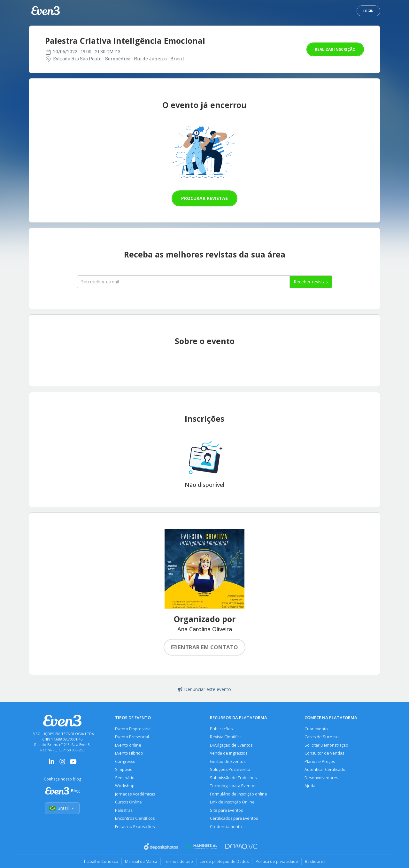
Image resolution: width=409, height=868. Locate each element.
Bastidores (315, 861)
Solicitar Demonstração (326, 745)
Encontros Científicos (135, 818)
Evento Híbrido (129, 753)
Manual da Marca (141, 861)
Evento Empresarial (133, 729)
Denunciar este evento (204, 689)
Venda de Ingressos (229, 753)
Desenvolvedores (321, 778)
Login (368, 11)
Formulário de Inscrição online (239, 794)
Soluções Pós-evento (230, 769)
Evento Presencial (132, 737)
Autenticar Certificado (325, 769)
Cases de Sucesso (322, 737)
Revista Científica (226, 737)
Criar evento (316, 729)
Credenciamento (226, 827)
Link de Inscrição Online (232, 802)
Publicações (221, 729)
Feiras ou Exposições (135, 827)
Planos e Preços (320, 761)
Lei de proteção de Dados (224, 861)
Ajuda (310, 786)
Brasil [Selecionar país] (62, 808)
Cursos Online (128, 802)
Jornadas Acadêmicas (135, 794)
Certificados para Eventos (234, 818)
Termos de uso (178, 861)
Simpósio (124, 769)
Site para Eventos (226, 810)
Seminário (125, 778)
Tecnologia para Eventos (233, 786)
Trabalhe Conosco (101, 861)
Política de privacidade (277, 861)
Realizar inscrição (335, 49)
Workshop (125, 786)
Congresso (125, 761)
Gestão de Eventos (228, 761)
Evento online (128, 745)
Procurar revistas (204, 198)
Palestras (124, 810)
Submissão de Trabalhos (233, 778)
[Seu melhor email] (183, 282)
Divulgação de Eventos (231, 745)
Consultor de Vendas (324, 753)
